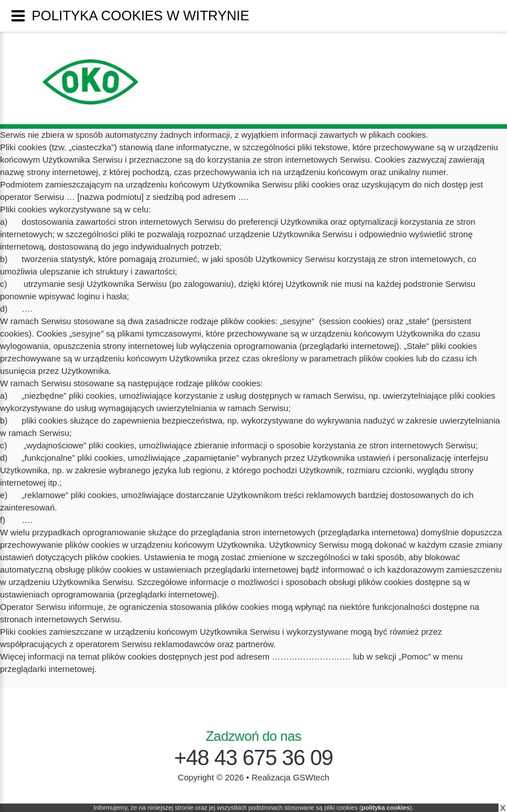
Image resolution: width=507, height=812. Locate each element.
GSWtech (311, 777)
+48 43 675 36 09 (253, 758)
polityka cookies (385, 807)
